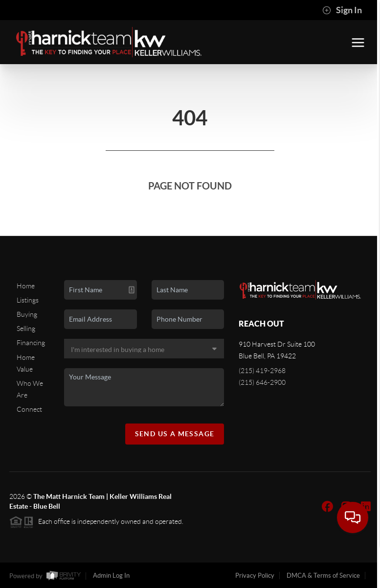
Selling (26, 329)
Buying (27, 314)
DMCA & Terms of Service (323, 576)
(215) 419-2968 (262, 371)
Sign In (342, 10)
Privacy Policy (255, 576)
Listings (28, 300)
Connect (29, 409)
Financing (31, 343)
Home (26, 286)
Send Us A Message (175, 434)
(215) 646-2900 (262, 382)
